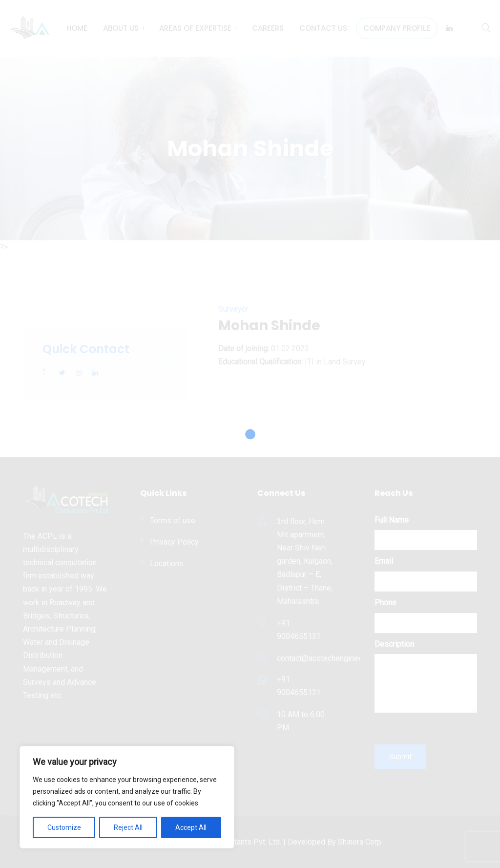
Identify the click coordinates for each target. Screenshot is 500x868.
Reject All (128, 827)
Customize (64, 827)
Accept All (191, 827)
